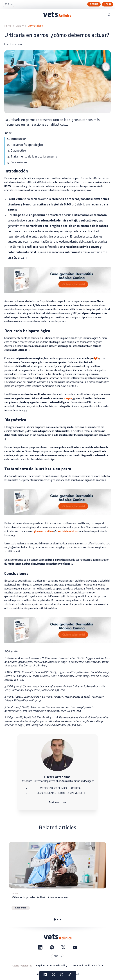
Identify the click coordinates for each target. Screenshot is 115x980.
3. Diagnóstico (17, 151)
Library (20, 26)
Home (8, 26)
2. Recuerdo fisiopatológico (25, 145)
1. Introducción (17, 139)
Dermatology (35, 26)
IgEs (96, 358)
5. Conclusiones (17, 162)
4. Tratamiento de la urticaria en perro (32, 157)
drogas (67, 398)
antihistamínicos (67, 531)
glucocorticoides (43, 531)
